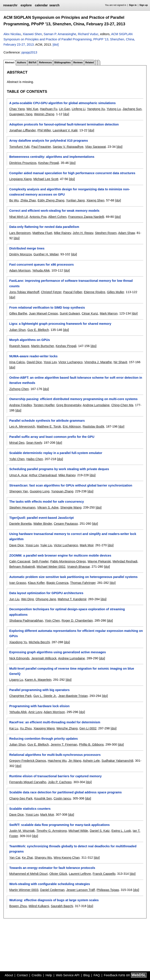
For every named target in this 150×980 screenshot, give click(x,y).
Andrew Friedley (20, 405)
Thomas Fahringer (83, 583)
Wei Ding (27, 599)
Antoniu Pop (38, 217)
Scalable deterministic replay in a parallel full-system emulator (56, 453)
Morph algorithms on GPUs (29, 340)
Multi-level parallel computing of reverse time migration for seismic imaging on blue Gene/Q (72, 671)
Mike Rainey (62, 233)
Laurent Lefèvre (80, 874)
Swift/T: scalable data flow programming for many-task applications (59, 825)
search (54, 5)
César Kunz (90, 313)
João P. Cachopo (60, 782)
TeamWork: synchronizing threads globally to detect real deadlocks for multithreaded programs (73, 849)
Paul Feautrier (41, 147)
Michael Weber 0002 (51, 567)
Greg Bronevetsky (69, 405)
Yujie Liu (46, 545)
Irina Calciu (17, 362)
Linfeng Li (78, 109)
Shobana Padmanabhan (26, 621)
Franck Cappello (104, 874)
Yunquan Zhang (62, 491)
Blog (86, 975)
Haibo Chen (35, 459)
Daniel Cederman (52, 890)
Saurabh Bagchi (62, 906)
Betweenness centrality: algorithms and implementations (52, 157)
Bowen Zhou (18, 906)
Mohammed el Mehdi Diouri (28, 874)
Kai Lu (14, 728)
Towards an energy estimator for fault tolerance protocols (52, 868)
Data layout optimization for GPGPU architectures (46, 593)
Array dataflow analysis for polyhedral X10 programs (49, 141)
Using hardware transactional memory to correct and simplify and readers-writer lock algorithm (73, 536)
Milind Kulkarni (39, 906)
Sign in (133, 5)
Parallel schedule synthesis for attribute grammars (47, 421)
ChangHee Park (20, 696)
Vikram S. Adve (48, 507)
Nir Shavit (120, 362)
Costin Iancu (62, 798)
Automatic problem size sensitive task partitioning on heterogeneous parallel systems (73, 577)
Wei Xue (32, 109)
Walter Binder (43, 524)
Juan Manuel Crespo (43, 313)
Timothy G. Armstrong (52, 831)
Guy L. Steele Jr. (45, 696)
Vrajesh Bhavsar (78, 567)
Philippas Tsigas (108, 890)
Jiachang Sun (132, 109)
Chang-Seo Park (21, 798)
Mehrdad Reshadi (125, 561)
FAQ (97, 975)
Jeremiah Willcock (44, 658)
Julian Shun (17, 330)
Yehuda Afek (41, 270)
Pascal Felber (73, 292)
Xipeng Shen (95, 200)
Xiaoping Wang (44, 728)
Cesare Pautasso (66, 524)
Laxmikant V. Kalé (65, 130)
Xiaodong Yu (18, 642)
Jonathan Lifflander (22, 130)
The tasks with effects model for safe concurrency (46, 502)
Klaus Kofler (36, 583)
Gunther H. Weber (46, 254)
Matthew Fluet (42, 233)
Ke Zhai (27, 858)
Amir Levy (35, 712)
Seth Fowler (40, 561)
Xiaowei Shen (32, 34)
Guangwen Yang (21, 114)
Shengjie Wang (71, 507)
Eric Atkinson (72, 426)
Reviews (78, 62)
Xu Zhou (26, 728)
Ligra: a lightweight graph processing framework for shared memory (60, 324)
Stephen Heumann (22, 507)
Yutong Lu (114, 109)
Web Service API (68, 975)
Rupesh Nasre (19, 346)
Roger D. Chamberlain (77, 621)
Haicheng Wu (57, 761)
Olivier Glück (58, 874)
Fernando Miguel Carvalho (28, 782)
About (9, 975)
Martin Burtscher (42, 346)
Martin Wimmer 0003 (24, 890)
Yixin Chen (52, 621)
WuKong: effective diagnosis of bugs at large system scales (54, 900)
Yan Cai (15, 858)
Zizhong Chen (19, 389)
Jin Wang (75, 761)
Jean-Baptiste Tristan (73, 696)
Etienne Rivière (95, 292)
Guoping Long (39, 491)
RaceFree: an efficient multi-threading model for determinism (55, 722)
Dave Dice (16, 545)
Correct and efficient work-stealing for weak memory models (54, 211)
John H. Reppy (83, 233)
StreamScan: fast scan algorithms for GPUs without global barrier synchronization (71, 485)
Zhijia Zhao (28, 200)
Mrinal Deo (17, 443)
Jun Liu (14, 599)
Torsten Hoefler (44, 405)
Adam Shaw (127, 233)
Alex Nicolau (12, 34)
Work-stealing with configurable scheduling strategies (49, 884)
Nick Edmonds (19, 658)
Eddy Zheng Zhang (51, 200)
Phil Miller (44, 130)
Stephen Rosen (106, 233)
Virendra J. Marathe (98, 362)
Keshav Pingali (49, 163)
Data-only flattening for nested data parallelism (44, 227)
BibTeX (32, 62)
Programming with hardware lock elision (39, 706)
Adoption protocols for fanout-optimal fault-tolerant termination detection (64, 124)
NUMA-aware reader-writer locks (33, 356)
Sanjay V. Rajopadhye (68, 147)
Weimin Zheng (44, 114)
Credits (37, 975)
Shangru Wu (43, 858)
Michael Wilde (78, 831)
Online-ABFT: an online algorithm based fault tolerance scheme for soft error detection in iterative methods (76, 380)
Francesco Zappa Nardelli (86, 217)
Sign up (144, 5)
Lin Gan (65, 109)
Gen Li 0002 (88, 728)
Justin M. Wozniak (22, 831)
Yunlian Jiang (75, 200)
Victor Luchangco (71, 362)
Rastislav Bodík (93, 426)
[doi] (56, 45)
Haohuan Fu (49, 109)
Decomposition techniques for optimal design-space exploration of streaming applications (67, 612)
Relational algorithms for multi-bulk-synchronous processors (55, 755)
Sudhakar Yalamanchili (118, 761)
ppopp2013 (29, 52)
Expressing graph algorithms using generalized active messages (57, 652)
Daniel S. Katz (100, 831)
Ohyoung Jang (46, 599)
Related (89, 62)
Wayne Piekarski (99, 561)
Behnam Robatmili (22, 567)
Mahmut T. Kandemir (72, 599)
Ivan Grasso (18, 583)
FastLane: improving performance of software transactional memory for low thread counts (71, 283)
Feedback (111, 975)
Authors (21, 62)
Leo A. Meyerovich (22, 426)
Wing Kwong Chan (67, 858)
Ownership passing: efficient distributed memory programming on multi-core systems (73, 399)
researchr (10, 5)
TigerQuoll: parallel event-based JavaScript (41, 518)
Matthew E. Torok (49, 426)
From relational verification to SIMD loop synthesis (47, 308)
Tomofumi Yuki (19, 147)
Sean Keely (34, 443)
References (45, 62)
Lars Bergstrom (20, 233)
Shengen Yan (19, 491)
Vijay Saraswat (95, 147)
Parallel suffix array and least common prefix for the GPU (52, 437)
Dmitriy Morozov (20, 254)
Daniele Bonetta (20, 524)
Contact (22, 975)
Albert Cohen (57, 217)
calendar (41, 5)
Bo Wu (14, 200)
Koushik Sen (43, 798)
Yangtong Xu (96, 109)
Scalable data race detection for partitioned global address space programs (65, 792)
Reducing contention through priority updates (43, 739)
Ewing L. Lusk (121, 831)
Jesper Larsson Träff (81, 890)
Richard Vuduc (88, 34)
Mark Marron (109, 313)
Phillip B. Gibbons (91, 744)
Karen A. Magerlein (38, 680)
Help (49, 975)
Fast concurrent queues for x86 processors (41, 265)
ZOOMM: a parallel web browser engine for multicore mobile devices (60, 555)
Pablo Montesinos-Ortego (68, 561)
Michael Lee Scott (46, 179)
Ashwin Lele (91, 761)
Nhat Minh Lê (19, 217)
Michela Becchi (39, 642)
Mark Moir (87, 545)
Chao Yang (17, 109)
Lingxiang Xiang (20, 179)
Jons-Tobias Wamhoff (24, 292)
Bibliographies (62, 62)
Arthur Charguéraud (43, 475)
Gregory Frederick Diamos (28, 761)
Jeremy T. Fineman (64, 744)
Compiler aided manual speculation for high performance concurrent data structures (72, 173)
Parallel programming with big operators (39, 690)
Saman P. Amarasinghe (60, 34)
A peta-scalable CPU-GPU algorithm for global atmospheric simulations (62, 103)
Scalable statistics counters (30, 809)
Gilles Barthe (18, 313)
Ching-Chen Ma (122, 405)
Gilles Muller (115, 292)
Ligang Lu (16, 680)
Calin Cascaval (20, 561)
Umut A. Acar (18, 475)
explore (26, 5)
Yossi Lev (50, 362)
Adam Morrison (20, 270)
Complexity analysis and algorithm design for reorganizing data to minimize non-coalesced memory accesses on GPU (69, 192)
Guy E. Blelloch (38, 330)
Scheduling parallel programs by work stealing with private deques (59, 469)
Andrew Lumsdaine (96, 405)
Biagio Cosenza (57, 583)
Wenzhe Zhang (67, 728)
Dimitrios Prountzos (23, 163)
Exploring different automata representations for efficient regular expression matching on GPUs (76, 633)
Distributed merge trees (27, 248)
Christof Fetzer (51, 292)
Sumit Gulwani (70, 313)
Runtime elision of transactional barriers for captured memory (55, 776)
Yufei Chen (17, 459)
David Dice (34, 362)
